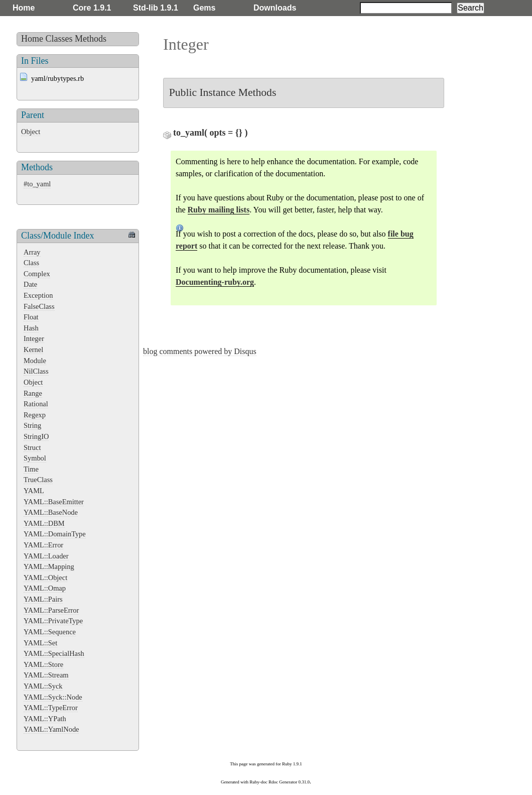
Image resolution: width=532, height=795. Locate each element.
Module (35, 361)
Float (31, 317)
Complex (37, 274)
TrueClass (38, 480)
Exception (38, 295)
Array (32, 252)
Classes (59, 39)
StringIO (36, 436)
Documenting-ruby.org (215, 282)
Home (24, 8)
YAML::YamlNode (51, 729)
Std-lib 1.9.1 (156, 8)
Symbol (35, 458)
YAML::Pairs (43, 599)
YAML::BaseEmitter (54, 502)
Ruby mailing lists (219, 210)
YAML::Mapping (49, 566)
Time (31, 469)
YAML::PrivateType (53, 621)
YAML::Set (40, 643)
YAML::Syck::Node (53, 697)
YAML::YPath (45, 719)
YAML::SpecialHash (54, 653)
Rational (36, 404)
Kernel (33, 350)
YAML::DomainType (55, 534)
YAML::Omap (45, 588)
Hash (31, 328)
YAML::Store (43, 664)
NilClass (36, 371)
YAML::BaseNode (51, 512)
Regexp (35, 415)
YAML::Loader (46, 556)
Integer (34, 338)
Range (33, 393)
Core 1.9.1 (92, 8)
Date (30, 284)
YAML (34, 491)
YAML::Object (45, 578)
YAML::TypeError (51, 708)
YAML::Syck (43, 686)
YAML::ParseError (51, 610)
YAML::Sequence (50, 632)
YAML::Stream (46, 675)
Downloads (275, 8)
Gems (204, 8)
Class (31, 263)
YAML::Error (43, 545)
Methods (91, 39)
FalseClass (39, 306)
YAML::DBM (44, 523)
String (32, 425)
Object (31, 132)
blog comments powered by (200, 351)
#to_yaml (37, 184)
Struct (32, 447)
